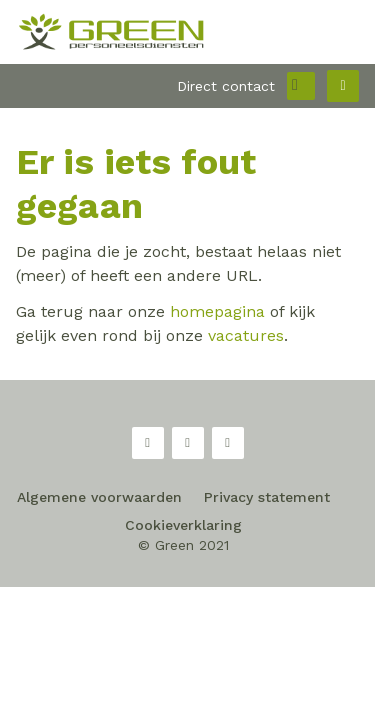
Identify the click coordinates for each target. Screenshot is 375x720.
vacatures (246, 335)
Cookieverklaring (183, 525)
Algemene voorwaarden (99, 497)
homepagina (217, 311)
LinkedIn (228, 443)
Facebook (148, 443)
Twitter (188, 443)
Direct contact (226, 86)
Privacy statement (267, 497)
